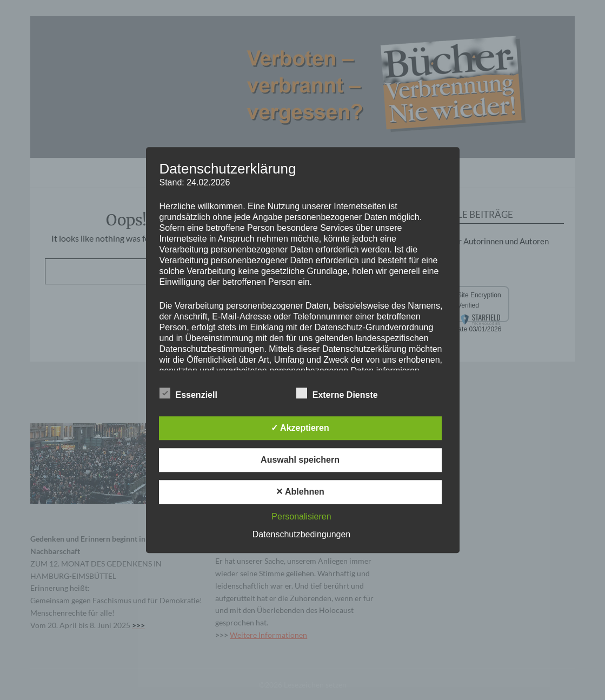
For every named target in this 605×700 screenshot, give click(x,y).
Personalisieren (301, 516)
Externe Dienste (337, 393)
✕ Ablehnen (300, 492)
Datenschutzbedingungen (301, 534)
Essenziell (188, 393)
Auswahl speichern (300, 460)
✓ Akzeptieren (300, 428)
